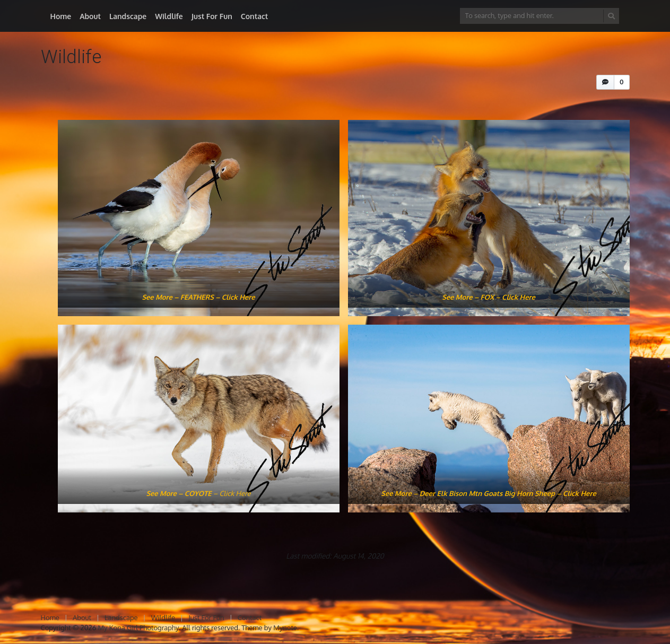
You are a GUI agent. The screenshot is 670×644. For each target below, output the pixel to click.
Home (61, 16)
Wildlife (169, 16)
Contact (255, 16)
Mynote (285, 628)
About (90, 16)
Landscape (128, 16)
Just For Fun (212, 16)
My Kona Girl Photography (138, 628)
